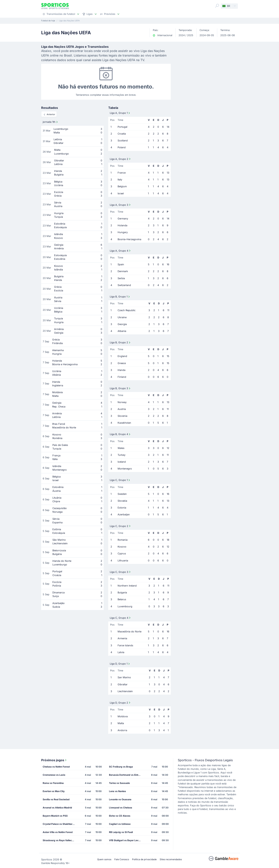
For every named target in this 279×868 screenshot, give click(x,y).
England (122, 356)
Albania (122, 331)
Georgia (122, 324)
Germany (123, 219)
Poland (122, 147)
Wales (121, 448)
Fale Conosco (122, 859)
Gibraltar (123, 684)
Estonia (122, 508)
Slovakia (122, 501)
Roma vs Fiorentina (53, 783)
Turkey (121, 455)
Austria (122, 409)
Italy (120, 180)
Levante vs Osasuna (120, 799)
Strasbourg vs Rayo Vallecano (59, 840)
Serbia (121, 278)
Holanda (122, 225)
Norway (122, 402)
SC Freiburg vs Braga (121, 767)
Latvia (121, 652)
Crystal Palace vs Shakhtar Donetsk (60, 824)
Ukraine (122, 317)
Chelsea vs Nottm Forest (56, 767)
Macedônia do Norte (129, 632)
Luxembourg (125, 606)
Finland (122, 377)
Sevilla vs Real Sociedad (56, 799)
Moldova (123, 716)
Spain (121, 264)
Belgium (122, 186)
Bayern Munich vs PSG (55, 816)
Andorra (122, 730)
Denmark (123, 271)
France (122, 173)
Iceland (122, 462)
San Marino (124, 677)
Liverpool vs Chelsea (121, 808)
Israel (121, 193)
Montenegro (125, 469)
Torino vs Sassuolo (119, 783)
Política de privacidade (144, 859)
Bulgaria (122, 593)
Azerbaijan (124, 515)
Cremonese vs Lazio (54, 775)
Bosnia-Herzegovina (129, 239)
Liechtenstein (125, 691)
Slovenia (122, 416)
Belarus (122, 599)
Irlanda (121, 370)
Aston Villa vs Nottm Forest (58, 832)
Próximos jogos (54, 760)
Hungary (123, 232)
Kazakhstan (124, 423)
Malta (121, 723)
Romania (123, 540)
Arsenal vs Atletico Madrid (57, 808)
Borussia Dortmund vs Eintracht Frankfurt (126, 775)
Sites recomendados (171, 859)
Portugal (122, 127)
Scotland (123, 141)
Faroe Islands (125, 645)
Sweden (122, 494)
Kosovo (122, 547)
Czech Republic (127, 310)
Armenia (122, 638)
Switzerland (124, 285)
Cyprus (122, 554)
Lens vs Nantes (117, 791)
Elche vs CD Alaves (120, 816)
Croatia (122, 134)
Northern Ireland (127, 586)
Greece (122, 363)
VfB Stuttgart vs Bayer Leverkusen (126, 840)
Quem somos (104, 859)
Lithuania (123, 561)
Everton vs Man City (54, 791)
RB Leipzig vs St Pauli (121, 832)
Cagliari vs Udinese (120, 824)
